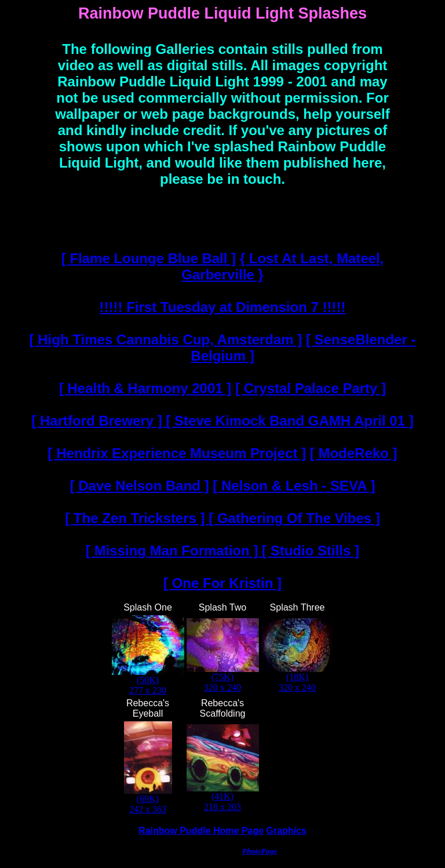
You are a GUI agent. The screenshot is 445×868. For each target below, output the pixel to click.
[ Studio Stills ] (311, 551)
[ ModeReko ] (354, 453)
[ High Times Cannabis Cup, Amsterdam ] (166, 339)
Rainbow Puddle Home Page (201, 831)
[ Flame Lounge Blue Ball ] (149, 258)
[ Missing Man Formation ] (174, 551)
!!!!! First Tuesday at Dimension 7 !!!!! (223, 307)
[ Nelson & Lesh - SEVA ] (294, 486)
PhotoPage (260, 851)
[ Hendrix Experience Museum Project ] (177, 453)
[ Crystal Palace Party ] (311, 388)
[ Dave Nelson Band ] (140, 486)
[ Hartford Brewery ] (99, 421)
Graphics (287, 831)
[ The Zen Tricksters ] (137, 518)
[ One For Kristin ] (222, 583)
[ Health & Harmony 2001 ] (145, 388)
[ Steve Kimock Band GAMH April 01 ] (289, 421)
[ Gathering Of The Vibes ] (294, 518)
